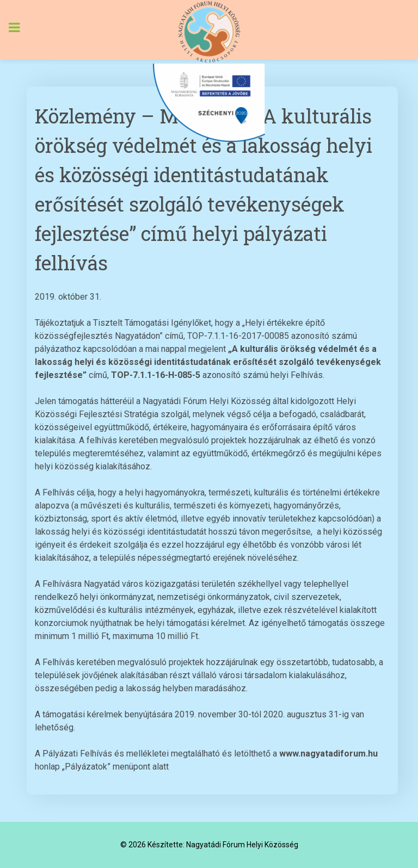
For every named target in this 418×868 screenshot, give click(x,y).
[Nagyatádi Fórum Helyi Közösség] (209, 32)
